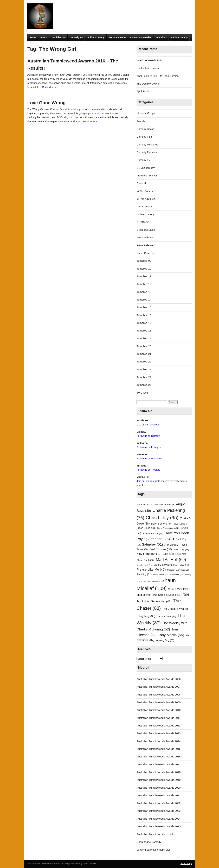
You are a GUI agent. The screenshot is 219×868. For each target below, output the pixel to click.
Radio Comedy (179, 37)
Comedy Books (145, 129)
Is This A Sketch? (146, 199)
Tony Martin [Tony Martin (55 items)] (171, 635)
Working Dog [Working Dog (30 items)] (165, 640)
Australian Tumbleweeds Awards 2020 (159, 788)
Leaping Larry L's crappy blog (154, 850)
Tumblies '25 (144, 385)
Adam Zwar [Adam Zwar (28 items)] (144, 505)
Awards (141, 121)
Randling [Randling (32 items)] (144, 574)
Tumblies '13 (144, 292)
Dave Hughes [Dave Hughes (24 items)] (181, 524)
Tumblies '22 (144, 362)
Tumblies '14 (144, 300)
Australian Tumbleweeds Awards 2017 (159, 764)
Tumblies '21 (144, 354)
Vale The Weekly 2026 (149, 60)
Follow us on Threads (148, 470)
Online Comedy (96, 37)
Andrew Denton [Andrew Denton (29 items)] (164, 505)
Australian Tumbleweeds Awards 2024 (159, 819)
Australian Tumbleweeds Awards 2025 (159, 826)
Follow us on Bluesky (148, 436)
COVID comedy (146, 168)
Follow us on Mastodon (149, 458)
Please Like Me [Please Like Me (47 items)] (151, 569)
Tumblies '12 (144, 284)
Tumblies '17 (144, 323)
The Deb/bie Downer (148, 84)
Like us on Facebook (148, 425)
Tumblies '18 (144, 331)
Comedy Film (144, 137)
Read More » (49, 87)
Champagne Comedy (149, 842)
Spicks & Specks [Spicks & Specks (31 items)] (170, 595)
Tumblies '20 (144, 346)
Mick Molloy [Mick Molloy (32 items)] (163, 565)
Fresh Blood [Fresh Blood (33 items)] (146, 528)
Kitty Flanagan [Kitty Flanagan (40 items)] (149, 554)
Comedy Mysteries (141, 37)
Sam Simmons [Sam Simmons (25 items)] (151, 581)
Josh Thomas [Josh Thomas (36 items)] (161, 549)
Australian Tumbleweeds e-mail (155, 834)
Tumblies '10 (144, 269)
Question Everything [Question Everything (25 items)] (178, 570)
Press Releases (117, 37)
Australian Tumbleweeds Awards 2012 (159, 726)
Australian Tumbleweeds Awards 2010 (159, 710)
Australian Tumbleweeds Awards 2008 (159, 695)
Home (33, 37)
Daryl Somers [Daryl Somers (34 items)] (162, 524)
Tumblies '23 (144, 369)
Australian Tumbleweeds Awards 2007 (159, 687)
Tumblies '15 (144, 307)
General (141, 183)
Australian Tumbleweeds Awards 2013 (159, 733)
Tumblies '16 (144, 315)
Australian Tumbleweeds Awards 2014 (159, 741)
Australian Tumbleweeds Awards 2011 (159, 718)
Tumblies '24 (144, 377)
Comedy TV (76, 37)
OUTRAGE (143, 222)
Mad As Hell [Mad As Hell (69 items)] (171, 560)
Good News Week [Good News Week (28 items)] (168, 528)
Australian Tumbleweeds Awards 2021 (159, 795)
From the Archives (147, 175)
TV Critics (161, 37)
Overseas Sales (146, 230)
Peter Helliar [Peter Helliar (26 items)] (181, 565)
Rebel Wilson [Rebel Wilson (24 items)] (161, 575)
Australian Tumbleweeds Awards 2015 (159, 749)
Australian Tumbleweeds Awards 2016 (159, 757)
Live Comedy (144, 206)
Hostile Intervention (148, 68)
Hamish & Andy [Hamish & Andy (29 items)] (153, 534)
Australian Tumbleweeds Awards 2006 (159, 679)
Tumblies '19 (144, 338)
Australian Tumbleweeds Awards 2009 (159, 702)
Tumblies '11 (144, 276)
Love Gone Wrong (46, 103)
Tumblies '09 (144, 261)
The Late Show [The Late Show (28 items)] (166, 616)
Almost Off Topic (146, 113)
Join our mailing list (147, 481)
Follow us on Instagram (149, 447)
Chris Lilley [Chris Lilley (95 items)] (162, 518)
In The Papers (145, 191)
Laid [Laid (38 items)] (169, 554)
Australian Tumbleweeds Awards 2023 (159, 811)
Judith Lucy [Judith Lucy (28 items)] (181, 549)
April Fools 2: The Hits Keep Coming (157, 76)
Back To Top (186, 864)
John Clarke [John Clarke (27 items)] (172, 545)
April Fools (143, 91)
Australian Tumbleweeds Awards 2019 (159, 780)
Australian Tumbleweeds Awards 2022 (159, 803)
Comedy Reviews (147, 152)
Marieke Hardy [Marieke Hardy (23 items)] (144, 565)
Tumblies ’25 (58, 37)
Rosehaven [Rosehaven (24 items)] (177, 575)
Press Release (145, 237)
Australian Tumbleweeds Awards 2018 (159, 772)
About (44, 37)
